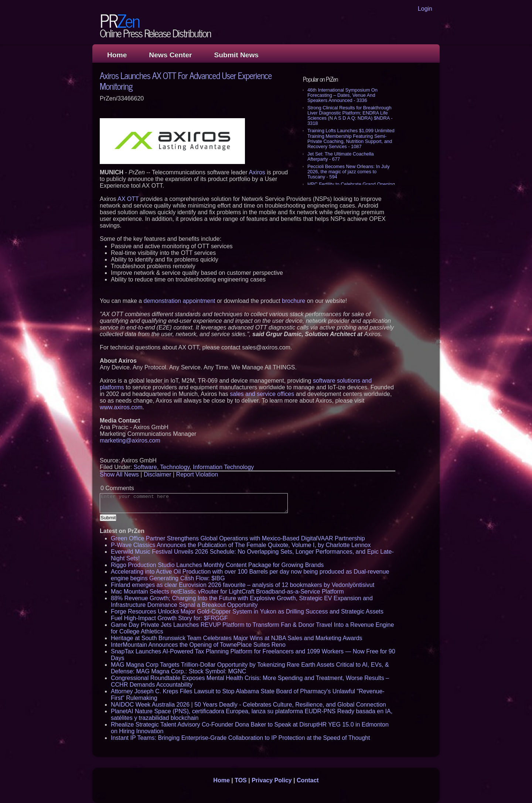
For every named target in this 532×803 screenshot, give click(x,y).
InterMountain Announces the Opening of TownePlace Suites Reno (198, 645)
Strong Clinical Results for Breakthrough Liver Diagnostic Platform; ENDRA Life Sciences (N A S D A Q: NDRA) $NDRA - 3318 (350, 115)
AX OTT (128, 199)
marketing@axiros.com (130, 440)
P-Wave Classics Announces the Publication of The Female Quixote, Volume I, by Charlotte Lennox (241, 545)
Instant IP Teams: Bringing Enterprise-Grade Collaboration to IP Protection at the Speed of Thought (240, 738)
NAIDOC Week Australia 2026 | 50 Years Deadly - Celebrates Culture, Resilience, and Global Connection (248, 705)
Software (145, 467)
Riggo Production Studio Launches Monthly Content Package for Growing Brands (217, 565)
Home (117, 55)
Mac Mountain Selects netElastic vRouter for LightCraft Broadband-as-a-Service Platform (227, 592)
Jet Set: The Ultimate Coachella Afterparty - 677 (341, 156)
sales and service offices (262, 394)
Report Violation (197, 474)
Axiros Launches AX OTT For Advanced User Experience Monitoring (186, 81)
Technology (175, 467)
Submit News (236, 55)
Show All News (119, 474)
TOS (241, 780)
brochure (294, 301)
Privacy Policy (272, 780)
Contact (308, 780)
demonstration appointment (180, 301)
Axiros (257, 172)
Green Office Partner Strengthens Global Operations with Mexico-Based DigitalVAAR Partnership (238, 538)
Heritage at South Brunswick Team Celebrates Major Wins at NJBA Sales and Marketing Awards (237, 638)
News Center (170, 55)
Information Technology (223, 467)
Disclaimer (158, 474)
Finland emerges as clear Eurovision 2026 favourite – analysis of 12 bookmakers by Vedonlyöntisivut (243, 585)
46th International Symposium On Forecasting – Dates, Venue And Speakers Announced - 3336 (342, 95)
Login (425, 9)
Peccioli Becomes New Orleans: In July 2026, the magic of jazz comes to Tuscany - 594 (349, 172)
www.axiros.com (121, 407)
